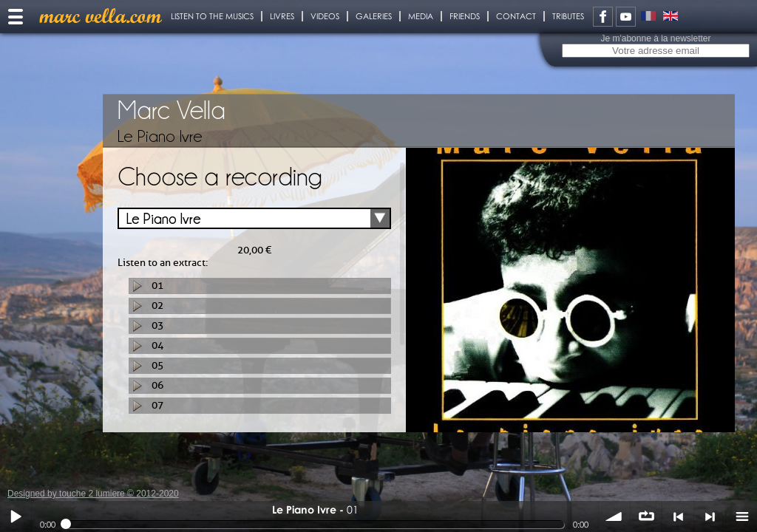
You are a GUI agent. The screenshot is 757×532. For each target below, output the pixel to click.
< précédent (678, 516)
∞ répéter (646, 516)
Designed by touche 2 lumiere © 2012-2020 (93, 494)
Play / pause (16, 516)
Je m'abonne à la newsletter (655, 38)
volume (614, 516)
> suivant (710, 516)
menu (741, 516)
